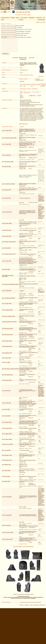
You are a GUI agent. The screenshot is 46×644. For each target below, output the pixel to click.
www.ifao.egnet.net (5, 18)
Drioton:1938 (8, 232)
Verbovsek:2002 (9, 541)
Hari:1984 (7, 411)
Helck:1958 (8, 249)
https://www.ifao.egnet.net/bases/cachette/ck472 (30, 604)
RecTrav (31, 438)
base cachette (24, 18)
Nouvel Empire (23, 90)
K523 (37, 117)
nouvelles (21, 20)
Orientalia (31, 273)
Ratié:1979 (8, 483)
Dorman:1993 (8, 382)
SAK (30, 333)
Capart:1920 (8, 359)
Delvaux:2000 (8, 213)
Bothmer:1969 (8, 348)
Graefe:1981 (8, 404)
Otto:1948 (7, 271)
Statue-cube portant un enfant (26, 76)
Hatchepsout (35, 90)
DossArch (31, 384)
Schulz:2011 (8, 527)
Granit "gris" (41, 78)
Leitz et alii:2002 (9, 446)
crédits (2, 20)
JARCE (30, 301)
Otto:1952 (7, 478)
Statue (21, 74)
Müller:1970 (8, 466)
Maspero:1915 (8, 462)
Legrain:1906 (8, 132)
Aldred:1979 (8, 199)
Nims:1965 (8, 472)
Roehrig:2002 (8, 517)
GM (29, 240)
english (17, 18)
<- (15, 59)
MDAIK (30, 313)
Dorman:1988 (8, 225)
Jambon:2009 (8, 424)
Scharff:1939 (8, 292)
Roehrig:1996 (8, 498)
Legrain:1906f (8, 435)
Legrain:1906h (9, 441)
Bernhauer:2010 (9, 336)
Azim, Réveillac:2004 (10, 318)
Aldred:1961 (8, 156)
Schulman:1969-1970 (10, 299)
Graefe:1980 (8, 238)
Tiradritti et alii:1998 (10, 185)
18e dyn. (29, 90)
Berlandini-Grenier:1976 (11, 323)
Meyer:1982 (8, 168)
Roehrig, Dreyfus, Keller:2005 (8, 277)
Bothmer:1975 (8, 354)
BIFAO (30, 257)
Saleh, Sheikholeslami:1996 (12, 286)
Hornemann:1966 (9, 163)
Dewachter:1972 (9, 376)
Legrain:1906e (9, 430)
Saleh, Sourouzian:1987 (11, 139)
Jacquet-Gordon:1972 (10, 255)
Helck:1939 (8, 417)
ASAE (30, 233)
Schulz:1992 (8, 146)
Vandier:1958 (8, 305)
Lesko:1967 (8, 452)
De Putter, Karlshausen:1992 (12, 370)
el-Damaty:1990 (9, 311)
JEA (30, 413)
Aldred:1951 (8, 191)
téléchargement (41, 20)
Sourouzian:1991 (9, 534)
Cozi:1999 (7, 364)
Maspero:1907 (8, 457)
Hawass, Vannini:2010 (10, 243)
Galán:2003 (8, 392)
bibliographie (32, 18)
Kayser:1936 (8, 262)
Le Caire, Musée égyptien (22, 97)
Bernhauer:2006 (9, 330)
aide (44, 18)
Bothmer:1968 (8, 342)
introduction (39, 18)
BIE (29, 442)
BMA (30, 344)
